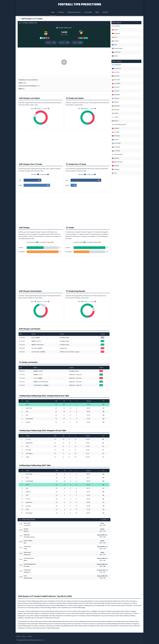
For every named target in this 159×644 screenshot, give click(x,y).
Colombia (116, 83)
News (97, 12)
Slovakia (116, 147)
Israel (115, 113)
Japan (115, 117)
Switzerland (117, 162)
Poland (115, 132)
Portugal (116, 52)
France (115, 41)
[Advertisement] (64, 62)
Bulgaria (116, 80)
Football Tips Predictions (80, 4)
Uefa (115, 45)
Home (53, 12)
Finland (115, 98)
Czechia (116, 91)
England (116, 26)
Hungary (116, 106)
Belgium (116, 76)
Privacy (19, 636)
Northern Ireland (119, 125)
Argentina (116, 65)
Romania (116, 136)
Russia (115, 140)
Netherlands (117, 49)
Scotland (116, 143)
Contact (105, 12)
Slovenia (116, 151)
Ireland (116, 110)
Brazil (115, 56)
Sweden (115, 158)
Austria (116, 72)
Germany (116, 34)
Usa (114, 173)
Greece (115, 102)
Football (61, 12)
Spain (115, 30)
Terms (24, 636)
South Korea (117, 155)
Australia (116, 69)
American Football (74, 12)
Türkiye (115, 166)
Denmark (116, 95)
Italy (115, 37)
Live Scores (88, 12)
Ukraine (116, 169)
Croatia (116, 87)
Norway (116, 128)
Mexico (115, 121)
